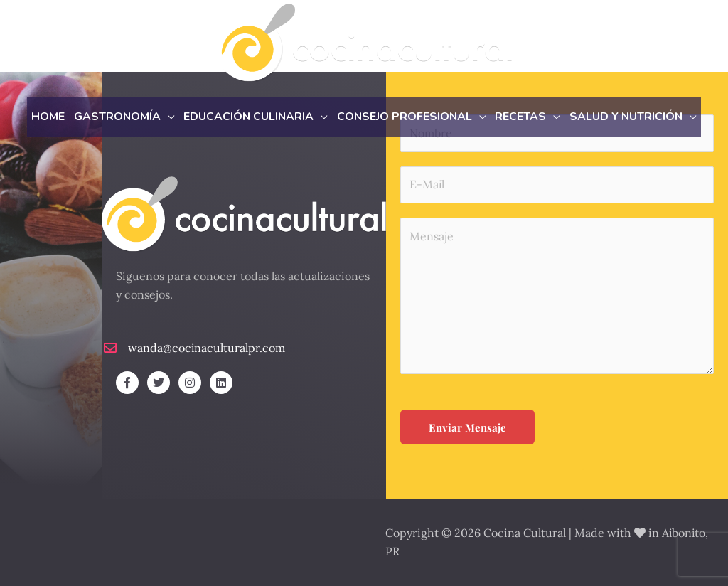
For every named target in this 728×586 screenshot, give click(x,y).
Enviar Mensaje (467, 427)
